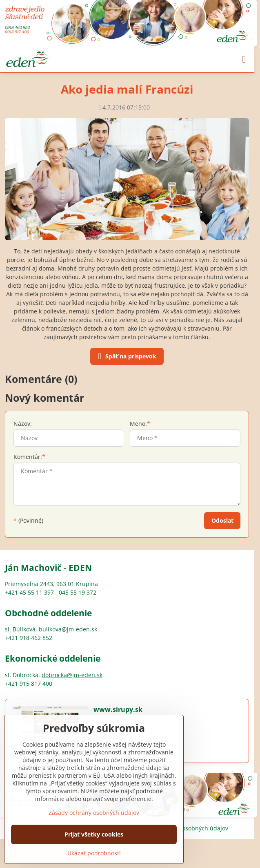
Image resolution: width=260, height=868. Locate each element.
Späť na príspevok (126, 357)
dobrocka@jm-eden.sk (72, 675)
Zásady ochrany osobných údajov (94, 813)
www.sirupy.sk (118, 709)
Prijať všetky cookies (94, 834)
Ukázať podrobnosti (94, 853)
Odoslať (222, 520)
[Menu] (244, 59)
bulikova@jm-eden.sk (68, 629)
